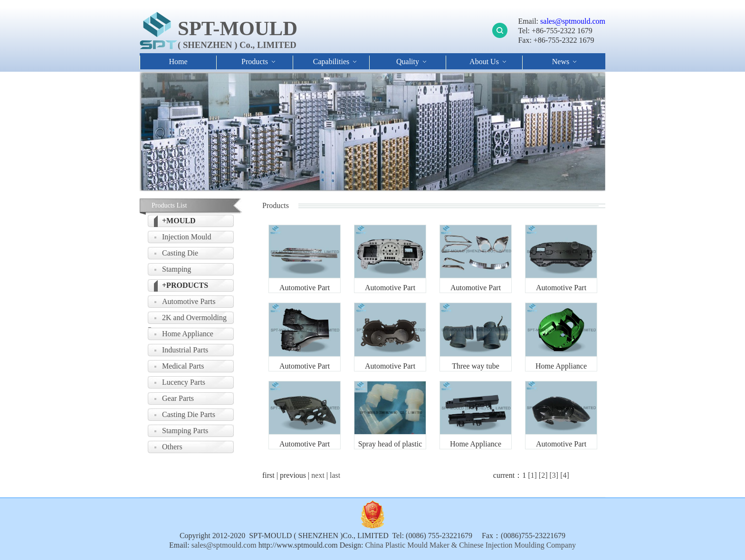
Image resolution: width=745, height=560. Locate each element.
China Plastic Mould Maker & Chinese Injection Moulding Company (469, 545)
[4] (565, 475)
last (335, 475)
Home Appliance (188, 334)
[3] (554, 475)
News (561, 62)
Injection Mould (187, 237)
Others (172, 447)
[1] (532, 475)
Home (178, 62)
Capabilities (331, 62)
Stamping (177, 269)
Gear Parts (178, 398)
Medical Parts (183, 366)
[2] (543, 475)
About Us (484, 62)
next (318, 475)
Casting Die (180, 253)
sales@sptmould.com (572, 21)
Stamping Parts (185, 431)
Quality (408, 62)
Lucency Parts (184, 382)
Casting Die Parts (189, 414)
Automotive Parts (189, 301)
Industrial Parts (185, 350)
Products (255, 62)
